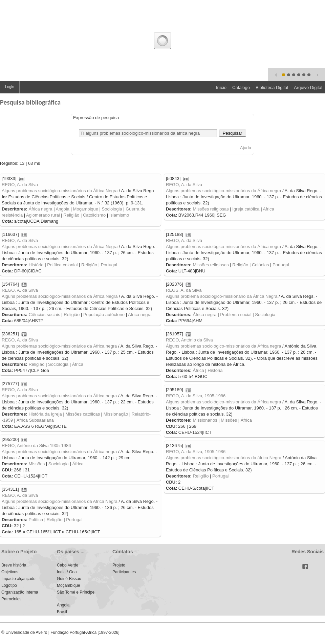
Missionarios (205, 420)
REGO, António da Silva (189, 340)
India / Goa (67, 572)
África (78, 364)
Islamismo (119, 215)
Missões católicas (83, 414)
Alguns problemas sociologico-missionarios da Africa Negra (60, 501)
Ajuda (246, 148)
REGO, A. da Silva (20, 185)
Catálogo (241, 87)
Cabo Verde (68, 565)
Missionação (116, 414)
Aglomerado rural (43, 215)
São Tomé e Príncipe (76, 592)
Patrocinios (11, 599)
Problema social (236, 315)
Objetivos (10, 572)
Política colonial (62, 265)
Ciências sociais (44, 315)
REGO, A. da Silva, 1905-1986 (196, 396)
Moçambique (86, 209)
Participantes (124, 572)
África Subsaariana (35, 420)
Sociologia (112, 209)
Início (221, 87)
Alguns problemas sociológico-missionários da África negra (223, 191)
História (36, 265)
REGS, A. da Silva (184, 290)
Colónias (261, 265)
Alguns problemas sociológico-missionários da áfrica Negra (224, 458)
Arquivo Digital (308, 87)
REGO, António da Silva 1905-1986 (36, 446)
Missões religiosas (211, 209)
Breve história (14, 565)
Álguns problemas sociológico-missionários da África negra (223, 346)
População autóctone (104, 315)
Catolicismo (94, 215)
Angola (62, 209)
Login (10, 87)
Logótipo (9, 585)
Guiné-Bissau (69, 579)
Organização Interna (20, 592)
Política (36, 520)
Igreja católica (246, 209)
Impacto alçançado (18, 579)
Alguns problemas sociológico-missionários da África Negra (60, 191)
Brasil (62, 612)
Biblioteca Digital (272, 87)
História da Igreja (45, 414)
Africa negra (140, 315)
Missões (229, 420)
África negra (40, 209)
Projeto (119, 565)
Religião (71, 215)
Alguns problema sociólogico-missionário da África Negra (222, 296)
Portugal (109, 265)
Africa (268, 209)
